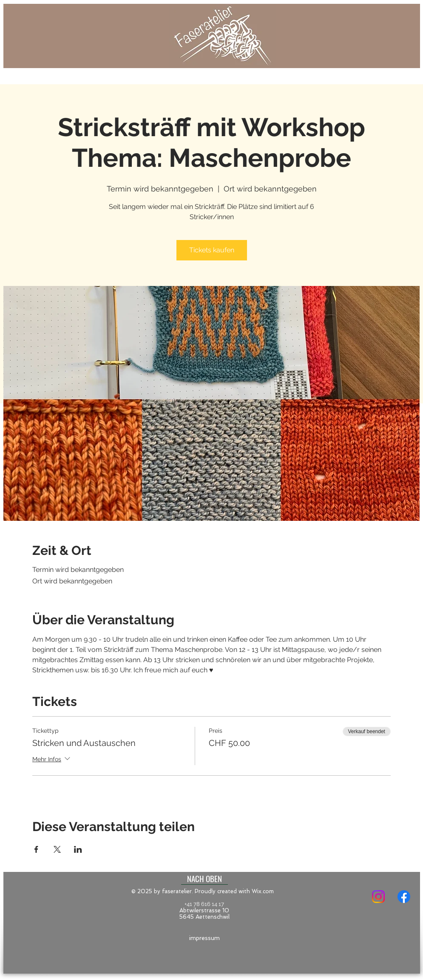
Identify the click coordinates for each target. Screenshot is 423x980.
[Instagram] (378, 897)
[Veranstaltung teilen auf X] (57, 849)
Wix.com (263, 891)
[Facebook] (404, 897)
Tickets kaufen (212, 250)
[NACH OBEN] (204, 878)
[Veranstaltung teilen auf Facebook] (36, 849)
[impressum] (204, 938)
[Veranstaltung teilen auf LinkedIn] (78, 849)
